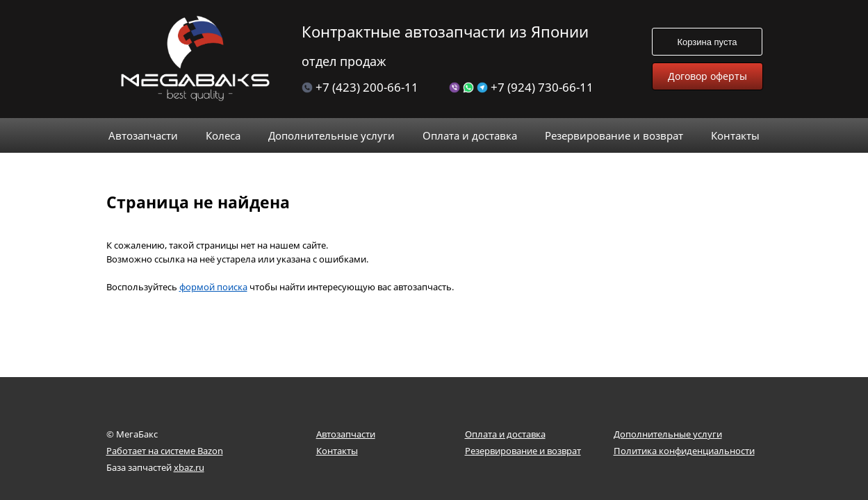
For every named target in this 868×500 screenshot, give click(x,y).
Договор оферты (707, 76)
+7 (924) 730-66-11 (521, 87)
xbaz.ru (189, 467)
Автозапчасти (346, 434)
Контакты (337, 451)
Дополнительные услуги (668, 434)
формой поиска (213, 266)
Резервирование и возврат (523, 451)
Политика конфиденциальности (684, 451)
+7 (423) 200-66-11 (360, 87)
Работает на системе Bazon (165, 451)
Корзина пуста (707, 42)
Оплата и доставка (505, 434)
